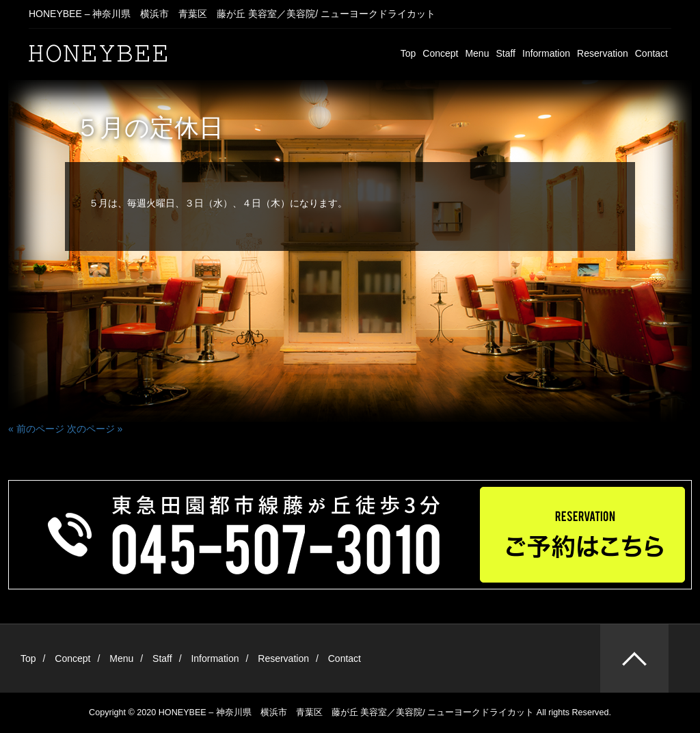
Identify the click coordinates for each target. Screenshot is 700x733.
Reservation (603, 53)
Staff (506, 53)
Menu (477, 53)
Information (546, 53)
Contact (651, 53)
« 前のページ (36, 429)
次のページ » (95, 429)
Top (408, 53)
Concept (440, 53)
